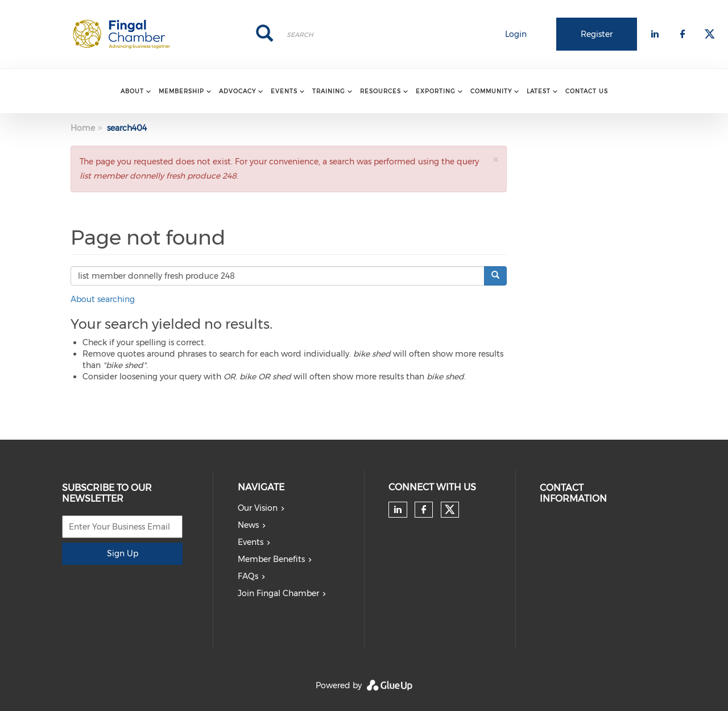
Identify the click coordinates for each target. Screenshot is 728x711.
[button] (495, 160)
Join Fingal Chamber (278, 593)
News (248, 525)
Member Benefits (271, 559)
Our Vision (258, 508)
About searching (103, 299)
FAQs (248, 576)
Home (83, 128)
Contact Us (587, 91)
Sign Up (123, 553)
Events (251, 542)
